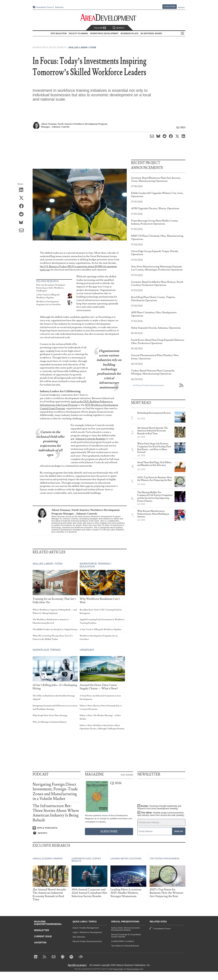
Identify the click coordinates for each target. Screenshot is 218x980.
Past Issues (127, 775)
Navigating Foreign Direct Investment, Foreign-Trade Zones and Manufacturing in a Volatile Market (55, 792)
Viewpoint (87, 650)
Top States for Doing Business (125, 946)
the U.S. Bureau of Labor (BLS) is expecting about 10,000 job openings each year (78, 268)
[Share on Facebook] (23, 206)
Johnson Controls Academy (91, 439)
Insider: (159, 807)
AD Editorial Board (151, 33)
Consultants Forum (44, 7)
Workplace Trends (47, 650)
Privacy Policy (118, 969)
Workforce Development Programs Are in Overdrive (49, 303)
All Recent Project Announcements (149, 385)
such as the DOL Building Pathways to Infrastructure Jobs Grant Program (76, 403)
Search (118, 28)
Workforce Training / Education (96, 565)
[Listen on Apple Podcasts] (57, 828)
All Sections (183, 34)
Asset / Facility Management (86, 928)
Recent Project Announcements (87, 941)
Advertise (59, 7)
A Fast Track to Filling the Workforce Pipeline (48, 296)
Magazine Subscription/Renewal (48, 923)
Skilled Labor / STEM (82, 47)
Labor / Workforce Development (87, 932)
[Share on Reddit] (23, 215)
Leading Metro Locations (123, 941)
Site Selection (79, 937)
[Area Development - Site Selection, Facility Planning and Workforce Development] (109, 18)
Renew (181, 7)
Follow (100, 28)
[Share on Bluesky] (23, 223)
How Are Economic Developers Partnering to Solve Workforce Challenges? (51, 288)
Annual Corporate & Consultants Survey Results (126, 936)
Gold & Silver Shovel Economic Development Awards (126, 929)
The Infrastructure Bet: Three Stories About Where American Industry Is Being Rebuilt (56, 813)
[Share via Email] (23, 231)
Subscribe (170, 7)
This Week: (161, 814)
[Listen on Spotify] (57, 833)
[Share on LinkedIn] (23, 190)
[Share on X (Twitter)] (23, 198)
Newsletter (42, 930)
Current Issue (43, 936)
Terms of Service (133, 969)
